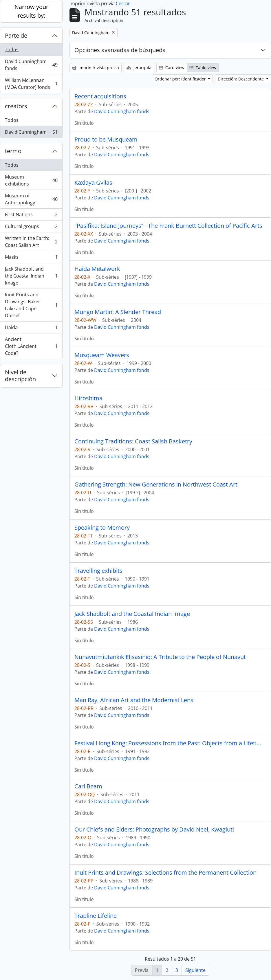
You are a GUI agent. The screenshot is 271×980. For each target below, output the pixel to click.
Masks (31, 258)
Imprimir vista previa (96, 68)
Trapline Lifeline (96, 916)
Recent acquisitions (100, 96)
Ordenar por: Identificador (181, 79)
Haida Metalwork (97, 269)
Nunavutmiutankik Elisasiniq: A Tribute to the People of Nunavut (160, 657)
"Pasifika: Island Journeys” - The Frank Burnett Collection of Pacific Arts (168, 226)
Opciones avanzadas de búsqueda (120, 50)
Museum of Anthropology (31, 199)
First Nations (31, 216)
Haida (31, 329)
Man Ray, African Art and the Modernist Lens (134, 700)
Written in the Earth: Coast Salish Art (31, 242)
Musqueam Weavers (102, 355)
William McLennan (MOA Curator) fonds (31, 84)
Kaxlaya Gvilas (93, 183)
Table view (203, 68)
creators (16, 106)
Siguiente (195, 970)
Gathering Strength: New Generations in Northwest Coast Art (156, 485)
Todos (12, 49)
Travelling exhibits (98, 571)
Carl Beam (88, 786)
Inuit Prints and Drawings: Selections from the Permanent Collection (165, 873)
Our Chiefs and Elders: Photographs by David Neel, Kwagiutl (154, 829)
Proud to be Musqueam (106, 140)
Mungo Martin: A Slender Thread (118, 312)
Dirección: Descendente (241, 79)
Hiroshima (88, 398)
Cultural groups (31, 228)
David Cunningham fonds (31, 65)
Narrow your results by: (31, 11)
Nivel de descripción (20, 376)
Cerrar (123, 3)
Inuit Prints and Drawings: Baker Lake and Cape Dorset (31, 305)
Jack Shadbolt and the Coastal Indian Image (31, 276)
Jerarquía (139, 68)
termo (13, 151)
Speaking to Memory (102, 528)
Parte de (16, 35)
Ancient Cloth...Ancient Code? (31, 346)
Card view (172, 68)
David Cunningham (31, 133)
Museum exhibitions (31, 180)
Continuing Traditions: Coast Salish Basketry (133, 441)
